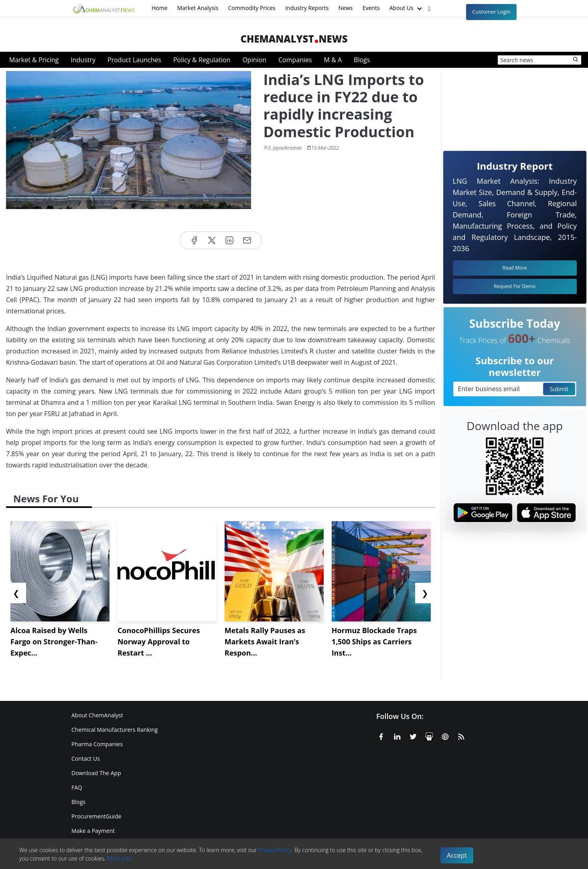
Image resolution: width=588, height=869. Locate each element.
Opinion (254, 60)
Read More (515, 268)
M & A (333, 60)
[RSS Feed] (461, 735)
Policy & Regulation (202, 60)
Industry (83, 60)
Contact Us (86, 758)
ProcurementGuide (96, 816)
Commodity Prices (251, 8)
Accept (457, 855)
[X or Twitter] (413, 735)
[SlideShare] (429, 735)
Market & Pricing (34, 60)
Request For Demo (515, 286)
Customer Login (491, 12)
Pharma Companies (97, 744)
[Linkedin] (397, 735)
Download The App (96, 773)
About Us (407, 8)
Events (371, 8)
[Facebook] (381, 735)
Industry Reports (307, 8)
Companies (295, 60)
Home (160, 8)
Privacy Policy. (276, 850)
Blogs (362, 60)
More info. (120, 858)
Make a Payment (93, 831)
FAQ (77, 787)
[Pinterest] (445, 735)
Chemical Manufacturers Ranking (115, 730)
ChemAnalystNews (294, 39)
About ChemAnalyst (97, 715)
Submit (559, 389)
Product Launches (134, 60)
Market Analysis (198, 8)
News (346, 8)
